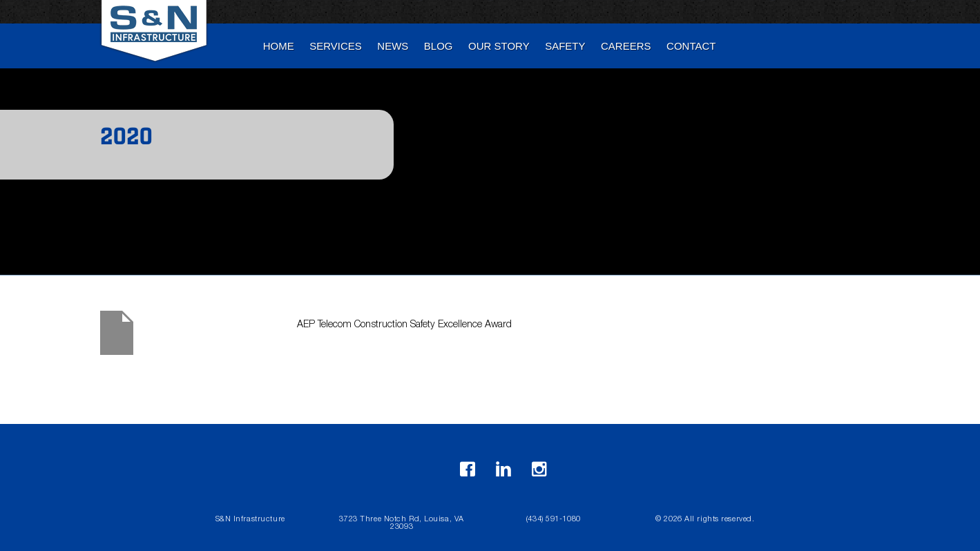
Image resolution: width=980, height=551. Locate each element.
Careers (626, 46)
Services (336, 46)
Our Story (499, 46)
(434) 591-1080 (554, 520)
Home (279, 46)
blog (439, 46)
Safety (565, 46)
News (393, 46)
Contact (691, 46)
